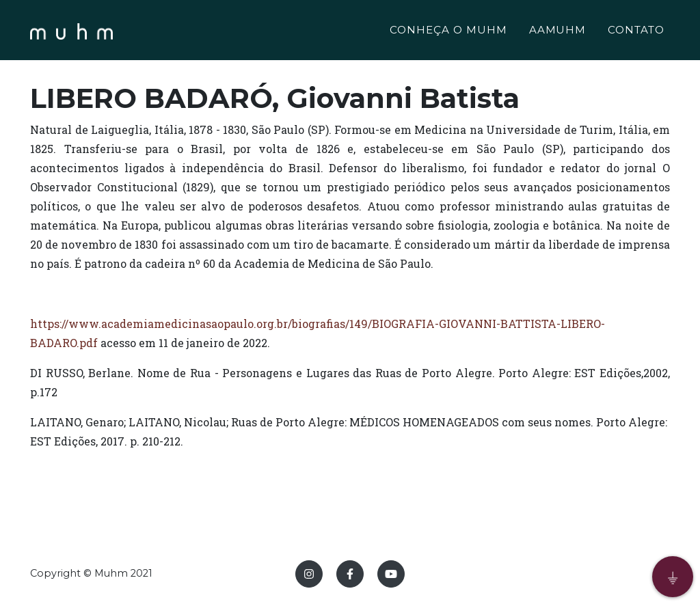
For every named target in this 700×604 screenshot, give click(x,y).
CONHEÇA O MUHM (448, 32)
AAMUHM (558, 32)
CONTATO (636, 32)
